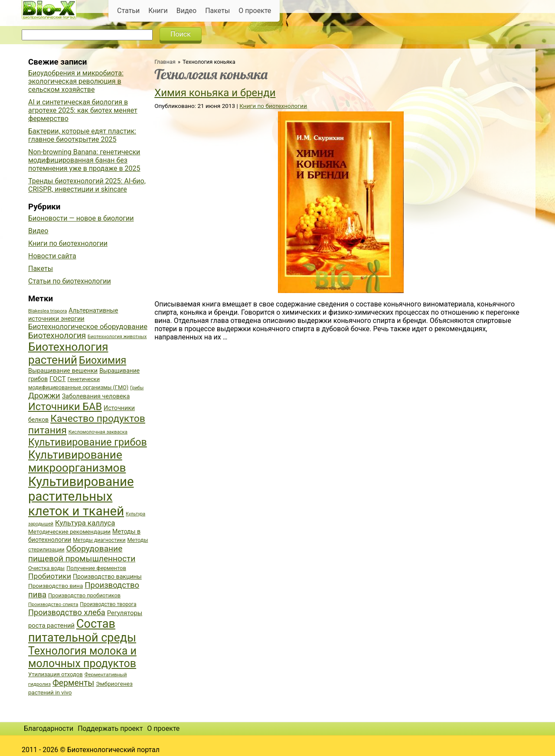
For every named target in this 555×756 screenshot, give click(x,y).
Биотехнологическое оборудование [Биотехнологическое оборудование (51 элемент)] (88, 327)
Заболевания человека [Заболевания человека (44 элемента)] (96, 396)
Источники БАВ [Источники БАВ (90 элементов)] (65, 407)
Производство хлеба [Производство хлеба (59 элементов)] (67, 612)
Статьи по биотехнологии (70, 281)
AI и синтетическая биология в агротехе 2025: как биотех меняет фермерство (83, 110)
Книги (158, 11)
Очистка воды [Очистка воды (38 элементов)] (46, 568)
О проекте (255, 11)
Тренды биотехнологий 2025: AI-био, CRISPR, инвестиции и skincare (87, 185)
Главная (165, 62)
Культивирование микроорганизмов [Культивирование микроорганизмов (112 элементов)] (77, 461)
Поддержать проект (110, 728)
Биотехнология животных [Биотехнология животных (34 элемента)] (117, 337)
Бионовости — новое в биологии (81, 218)
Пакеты (217, 11)
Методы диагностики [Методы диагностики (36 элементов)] (99, 540)
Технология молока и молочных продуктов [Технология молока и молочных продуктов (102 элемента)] (82, 657)
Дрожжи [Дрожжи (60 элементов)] (44, 396)
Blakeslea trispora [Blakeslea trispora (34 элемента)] (47, 311)
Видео (186, 11)
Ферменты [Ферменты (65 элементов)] (73, 683)
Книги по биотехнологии (273, 106)
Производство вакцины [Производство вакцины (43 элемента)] (107, 577)
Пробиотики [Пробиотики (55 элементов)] (50, 576)
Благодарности (49, 728)
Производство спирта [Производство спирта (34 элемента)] (53, 604)
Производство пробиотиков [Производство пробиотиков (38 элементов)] (84, 595)
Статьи (128, 11)
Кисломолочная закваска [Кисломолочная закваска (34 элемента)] (98, 432)
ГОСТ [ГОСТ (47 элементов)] (57, 379)
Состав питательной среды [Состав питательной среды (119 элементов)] (82, 631)
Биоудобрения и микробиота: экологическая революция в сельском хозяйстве (76, 81)
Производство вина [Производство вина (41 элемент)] (55, 586)
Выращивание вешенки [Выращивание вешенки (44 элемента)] (63, 371)
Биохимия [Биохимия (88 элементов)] (103, 360)
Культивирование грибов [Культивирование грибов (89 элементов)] (88, 442)
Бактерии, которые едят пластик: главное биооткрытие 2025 (82, 135)
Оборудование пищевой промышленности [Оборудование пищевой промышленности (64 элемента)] (82, 554)
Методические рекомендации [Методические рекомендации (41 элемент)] (69, 531)
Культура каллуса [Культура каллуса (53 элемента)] (85, 523)
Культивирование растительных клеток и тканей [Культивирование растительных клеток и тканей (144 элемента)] (81, 496)
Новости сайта (52, 256)
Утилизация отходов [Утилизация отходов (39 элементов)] (55, 674)
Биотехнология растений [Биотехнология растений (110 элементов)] (68, 353)
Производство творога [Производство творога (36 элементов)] (108, 604)
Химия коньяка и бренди (215, 93)
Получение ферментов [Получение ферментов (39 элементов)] (96, 568)
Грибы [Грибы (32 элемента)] (137, 388)
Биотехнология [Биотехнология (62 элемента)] (57, 336)
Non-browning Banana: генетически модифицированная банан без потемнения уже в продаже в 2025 (84, 160)
